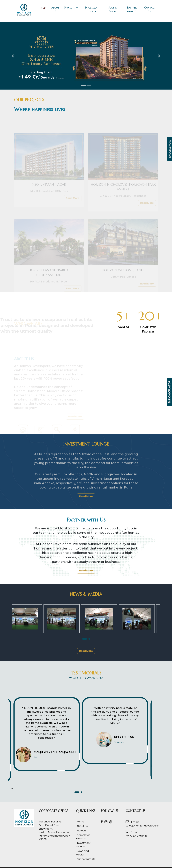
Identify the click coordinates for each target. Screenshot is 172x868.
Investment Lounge (83, 845)
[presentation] (11, 789)
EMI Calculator (170, 392)
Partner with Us (132, 10)
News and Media (82, 853)
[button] (13, 56)
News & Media (113, 10)
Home (42, 8)
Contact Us (150, 10)
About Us (55, 10)
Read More (86, 556)
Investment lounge (92, 10)
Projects (71, 8)
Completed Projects (83, 837)
